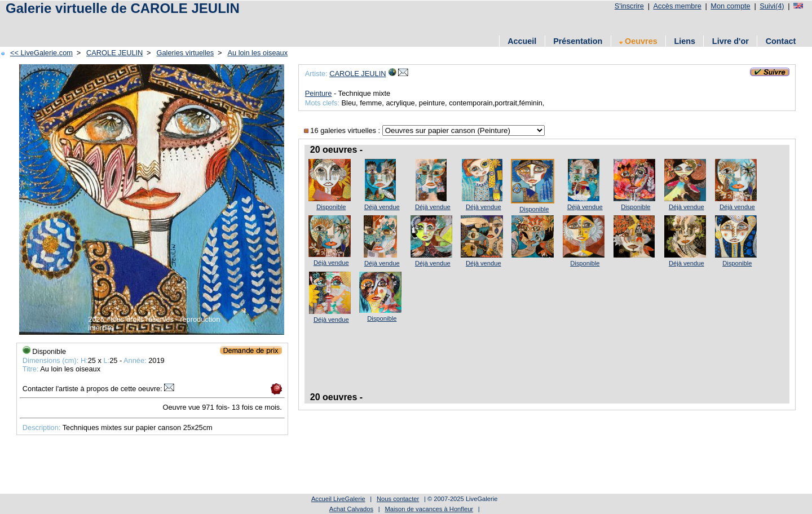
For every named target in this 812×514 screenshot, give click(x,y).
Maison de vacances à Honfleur (429, 509)
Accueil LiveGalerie (338, 499)
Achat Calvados (351, 509)
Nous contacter (398, 499)
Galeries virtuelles (186, 53)
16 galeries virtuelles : (343, 130)
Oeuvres (638, 41)
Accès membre (677, 6)
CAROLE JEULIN (114, 53)
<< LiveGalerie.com (41, 53)
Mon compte (730, 6)
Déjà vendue (382, 207)
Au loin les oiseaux (257, 53)
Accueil (522, 41)
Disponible (331, 207)
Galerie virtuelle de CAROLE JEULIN (123, 8)
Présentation (578, 41)
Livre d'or (731, 41)
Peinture (319, 93)
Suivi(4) (772, 6)
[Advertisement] (208, 24)
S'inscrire (629, 6)
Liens (685, 41)
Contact (781, 41)
